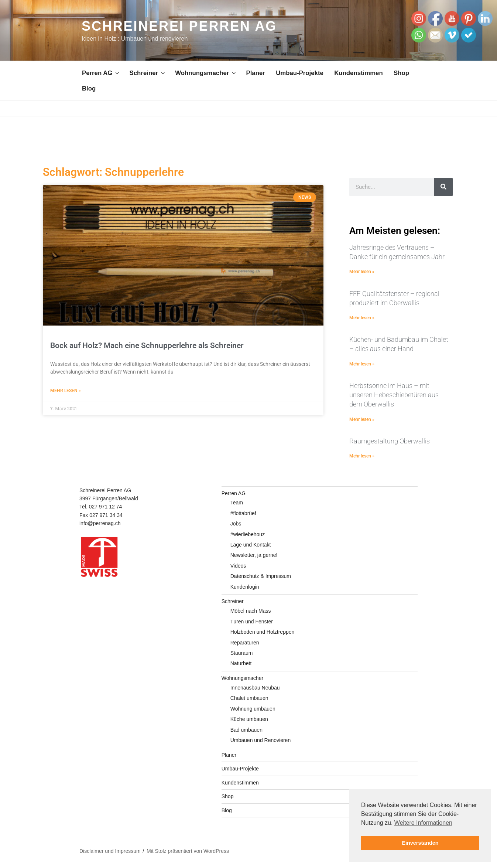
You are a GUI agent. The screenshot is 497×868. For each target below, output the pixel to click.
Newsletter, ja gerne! (254, 555)
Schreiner (148, 73)
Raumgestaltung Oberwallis (390, 441)
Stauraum (242, 653)
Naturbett (241, 663)
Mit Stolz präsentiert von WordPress (188, 851)
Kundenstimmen (358, 73)
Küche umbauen (249, 719)
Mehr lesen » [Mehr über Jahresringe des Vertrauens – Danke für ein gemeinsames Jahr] (362, 272)
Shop (401, 73)
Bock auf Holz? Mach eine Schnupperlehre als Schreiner (147, 346)
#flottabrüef (243, 513)
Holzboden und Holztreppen (263, 632)
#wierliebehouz (248, 534)
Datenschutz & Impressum (261, 576)
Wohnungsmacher (206, 73)
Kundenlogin (245, 587)
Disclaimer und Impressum (110, 851)
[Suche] (443, 187)
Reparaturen (245, 643)
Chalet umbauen (249, 698)
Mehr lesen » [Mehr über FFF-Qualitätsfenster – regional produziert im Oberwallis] (362, 318)
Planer (255, 73)
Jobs (236, 524)
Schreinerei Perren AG (179, 26)
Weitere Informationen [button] (423, 823)
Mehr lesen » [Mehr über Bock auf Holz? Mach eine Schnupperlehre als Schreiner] (66, 391)
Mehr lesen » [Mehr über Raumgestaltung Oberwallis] (362, 456)
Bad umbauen (246, 730)
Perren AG (101, 73)
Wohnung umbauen (253, 709)
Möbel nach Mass (251, 611)
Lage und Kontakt (251, 545)
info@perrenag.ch (100, 523)
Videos (238, 566)
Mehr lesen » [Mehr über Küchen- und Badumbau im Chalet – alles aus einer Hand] (362, 364)
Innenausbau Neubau (255, 688)
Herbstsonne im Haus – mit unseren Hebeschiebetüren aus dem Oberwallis (394, 395)
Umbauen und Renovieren (261, 740)
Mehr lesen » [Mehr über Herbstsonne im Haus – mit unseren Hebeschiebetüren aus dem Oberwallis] (362, 419)
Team (237, 503)
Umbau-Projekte (300, 73)
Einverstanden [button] (420, 843)
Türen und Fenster (252, 622)
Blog (89, 88)
